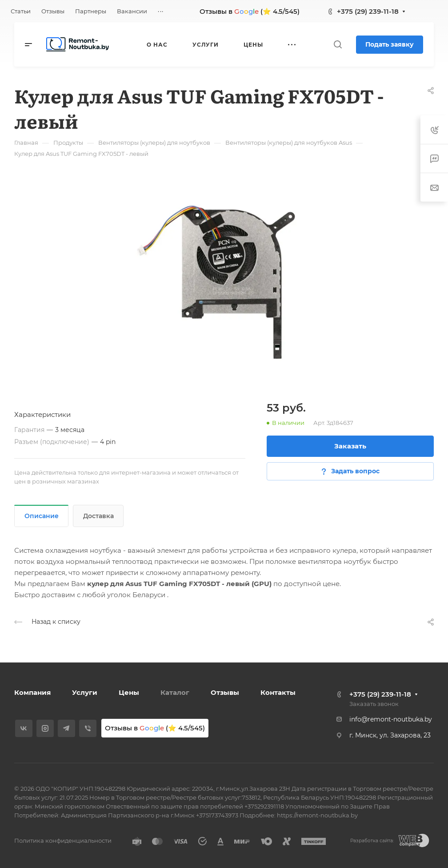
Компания (32, 692)
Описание (42, 516)
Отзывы (225, 692)
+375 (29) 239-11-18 (368, 11)
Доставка (98, 516)
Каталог (175, 692)
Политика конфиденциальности (63, 840)
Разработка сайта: (372, 841)
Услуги (85, 692)
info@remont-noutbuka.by (391, 719)
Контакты (278, 692)
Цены (129, 692)
